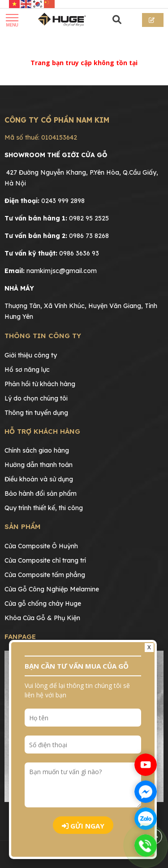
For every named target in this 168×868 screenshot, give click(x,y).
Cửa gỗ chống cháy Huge (43, 604)
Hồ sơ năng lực (27, 370)
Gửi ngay (83, 826)
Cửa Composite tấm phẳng (45, 575)
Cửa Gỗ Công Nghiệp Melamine (52, 589)
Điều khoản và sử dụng (39, 479)
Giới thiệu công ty (31, 355)
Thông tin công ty (43, 336)
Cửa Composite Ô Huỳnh (41, 546)
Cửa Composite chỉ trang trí (45, 560)
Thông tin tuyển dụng (36, 413)
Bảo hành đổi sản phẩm (41, 493)
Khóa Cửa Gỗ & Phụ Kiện (42, 618)
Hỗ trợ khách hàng (42, 431)
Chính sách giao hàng (37, 450)
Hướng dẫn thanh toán (39, 465)
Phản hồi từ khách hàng (40, 384)
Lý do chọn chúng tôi (36, 398)
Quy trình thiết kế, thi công (44, 508)
